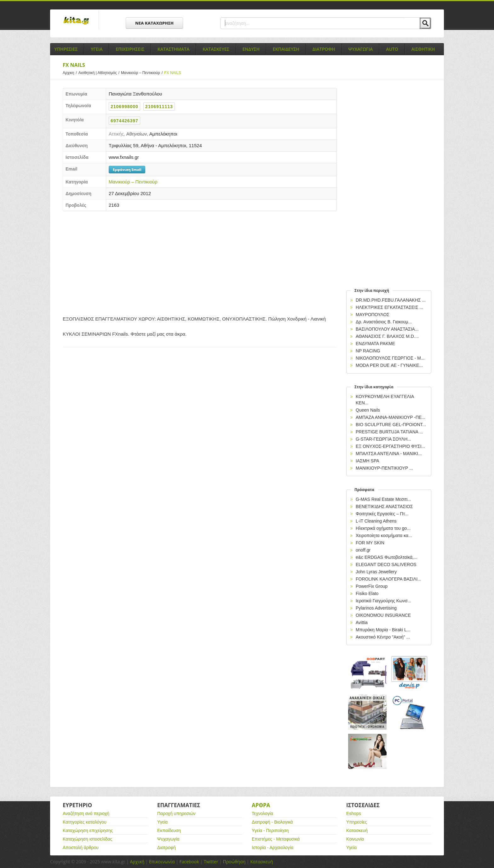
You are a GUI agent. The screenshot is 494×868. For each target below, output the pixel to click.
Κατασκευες (216, 49)
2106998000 (124, 107)
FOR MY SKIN (370, 543)
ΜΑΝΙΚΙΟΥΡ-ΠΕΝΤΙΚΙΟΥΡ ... (384, 468)
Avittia (362, 622)
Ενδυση (251, 49)
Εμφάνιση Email (127, 169)
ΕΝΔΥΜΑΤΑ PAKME (375, 344)
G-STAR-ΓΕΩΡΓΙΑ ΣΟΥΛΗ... (383, 439)
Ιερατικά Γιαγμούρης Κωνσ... (383, 601)
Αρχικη (71, 73)
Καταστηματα (173, 49)
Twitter (211, 862)
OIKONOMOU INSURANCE (383, 615)
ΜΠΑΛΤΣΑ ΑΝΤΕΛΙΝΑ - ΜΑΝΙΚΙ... (389, 454)
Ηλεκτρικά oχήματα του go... (383, 528)
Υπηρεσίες (357, 822)
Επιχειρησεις (130, 49)
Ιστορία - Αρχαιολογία (273, 848)
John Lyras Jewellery (376, 572)
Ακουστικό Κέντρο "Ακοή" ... (383, 637)
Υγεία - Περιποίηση (270, 830)
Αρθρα (261, 805)
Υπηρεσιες (66, 49)
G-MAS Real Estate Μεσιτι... (383, 499)
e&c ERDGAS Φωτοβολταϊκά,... (387, 557)
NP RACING (368, 351)
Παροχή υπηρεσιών (176, 813)
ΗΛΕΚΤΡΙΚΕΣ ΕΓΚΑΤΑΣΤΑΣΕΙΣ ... (389, 307)
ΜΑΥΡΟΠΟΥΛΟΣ (373, 315)
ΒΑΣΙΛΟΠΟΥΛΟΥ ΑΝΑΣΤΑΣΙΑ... (387, 329)
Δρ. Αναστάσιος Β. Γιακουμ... (384, 322)
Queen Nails (368, 410)
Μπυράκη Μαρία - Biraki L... (383, 630)
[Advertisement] (200, 262)
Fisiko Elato (367, 593)
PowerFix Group (372, 586)
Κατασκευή (357, 830)
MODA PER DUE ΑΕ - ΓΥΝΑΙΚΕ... (389, 365)
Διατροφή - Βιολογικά (272, 822)
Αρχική (137, 862)
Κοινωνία (355, 839)
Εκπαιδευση (286, 49)
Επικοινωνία (162, 862)
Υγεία (162, 822)
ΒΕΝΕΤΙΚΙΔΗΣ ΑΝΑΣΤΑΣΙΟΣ (384, 506)
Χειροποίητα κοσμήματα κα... (384, 535)
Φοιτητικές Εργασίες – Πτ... (382, 514)
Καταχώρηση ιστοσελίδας (87, 839)
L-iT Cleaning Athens (376, 521)
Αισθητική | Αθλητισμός (100, 73)
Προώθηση (234, 862)
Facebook (189, 862)
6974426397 (124, 121)
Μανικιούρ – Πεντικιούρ (143, 73)
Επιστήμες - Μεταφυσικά (276, 839)
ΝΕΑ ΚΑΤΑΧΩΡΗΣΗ (154, 23)
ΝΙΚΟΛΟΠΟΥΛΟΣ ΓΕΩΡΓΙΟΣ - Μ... (390, 358)
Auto (392, 49)
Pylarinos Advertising (376, 608)
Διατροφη (324, 49)
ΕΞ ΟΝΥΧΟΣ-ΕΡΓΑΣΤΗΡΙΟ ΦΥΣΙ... (390, 446)
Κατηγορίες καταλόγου (85, 822)
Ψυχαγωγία (168, 839)
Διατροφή (167, 848)
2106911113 (159, 107)
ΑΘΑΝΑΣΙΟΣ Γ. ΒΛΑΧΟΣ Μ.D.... (387, 336)
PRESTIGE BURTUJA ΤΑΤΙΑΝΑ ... (389, 432)
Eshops (354, 813)
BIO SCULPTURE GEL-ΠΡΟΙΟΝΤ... (391, 425)
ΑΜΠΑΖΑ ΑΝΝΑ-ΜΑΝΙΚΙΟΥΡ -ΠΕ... (391, 417)
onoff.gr (363, 550)
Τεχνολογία (262, 813)
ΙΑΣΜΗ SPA (368, 461)
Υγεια (97, 49)
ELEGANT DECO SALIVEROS (386, 564)
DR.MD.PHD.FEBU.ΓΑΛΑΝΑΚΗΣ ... (391, 300)
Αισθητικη (423, 49)
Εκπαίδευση (169, 830)
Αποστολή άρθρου (81, 848)
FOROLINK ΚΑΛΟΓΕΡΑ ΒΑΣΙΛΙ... (388, 579)
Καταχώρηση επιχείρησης (88, 830)
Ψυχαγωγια (361, 49)
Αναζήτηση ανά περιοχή (86, 813)
